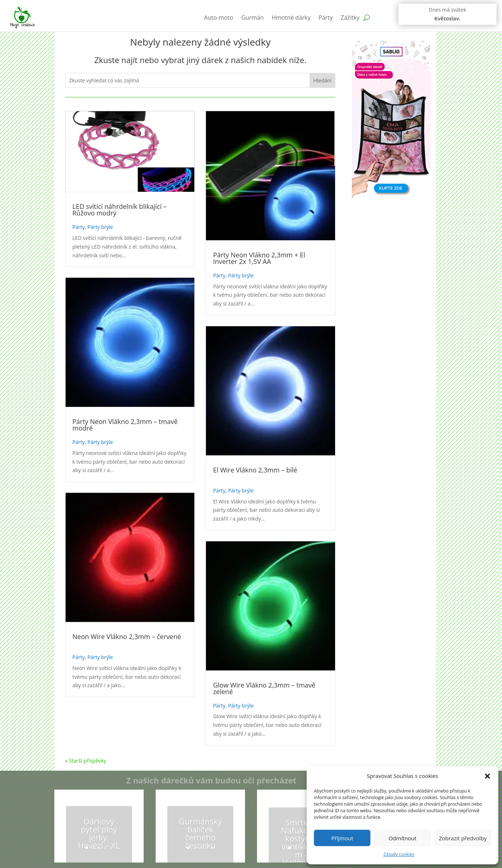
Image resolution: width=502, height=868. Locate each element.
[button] (487, 776)
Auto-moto (219, 17)
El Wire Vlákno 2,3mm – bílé (255, 470)
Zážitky (350, 17)
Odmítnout (403, 838)
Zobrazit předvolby (463, 838)
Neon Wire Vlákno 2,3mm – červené (127, 637)
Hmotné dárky (291, 17)
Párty (326, 17)
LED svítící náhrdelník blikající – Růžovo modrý (120, 210)
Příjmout (342, 838)
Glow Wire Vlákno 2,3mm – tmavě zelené (264, 688)
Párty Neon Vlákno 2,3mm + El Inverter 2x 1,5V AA (259, 258)
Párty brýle (100, 227)
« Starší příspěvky (86, 761)
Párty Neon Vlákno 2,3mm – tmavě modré (125, 425)
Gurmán (253, 17)
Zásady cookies (399, 854)
